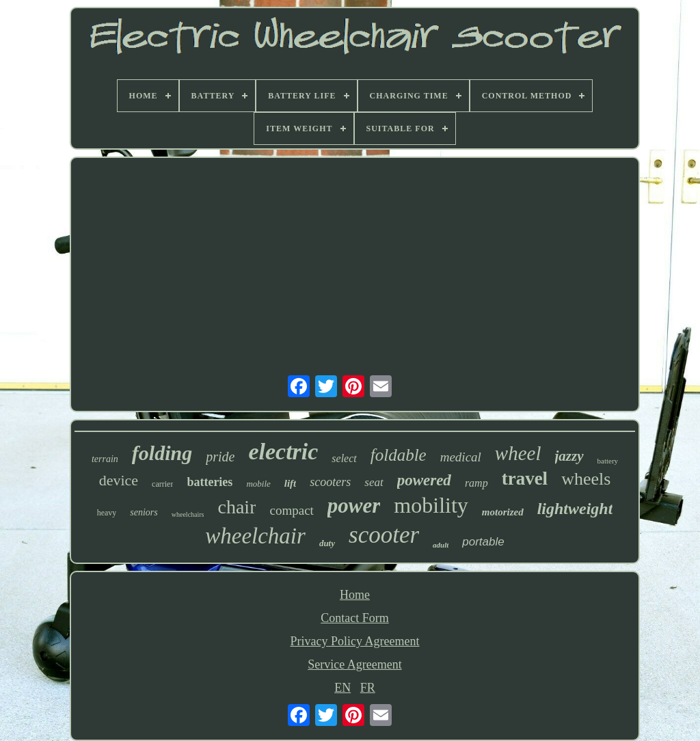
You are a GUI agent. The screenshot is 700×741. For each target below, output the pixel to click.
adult (441, 545)
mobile (258, 484)
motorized (503, 512)
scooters (330, 482)
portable (483, 542)
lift (291, 483)
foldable (399, 455)
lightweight (575, 509)
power (354, 506)
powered (424, 480)
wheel (518, 453)
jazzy (569, 456)
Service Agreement (354, 664)
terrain (105, 459)
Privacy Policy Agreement (355, 641)
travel (525, 479)
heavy (107, 513)
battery (608, 461)
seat (374, 482)
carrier (162, 484)
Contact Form (355, 618)
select (344, 458)
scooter (384, 535)
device (119, 480)
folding (162, 453)
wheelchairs (188, 514)
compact (291, 510)
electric (283, 452)
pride (220, 457)
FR (368, 688)
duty (327, 543)
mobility (431, 505)
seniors (144, 512)
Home (355, 595)
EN (342, 688)
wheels (586, 479)
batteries (210, 482)
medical (461, 457)
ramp (476, 483)
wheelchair (255, 536)
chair (237, 507)
